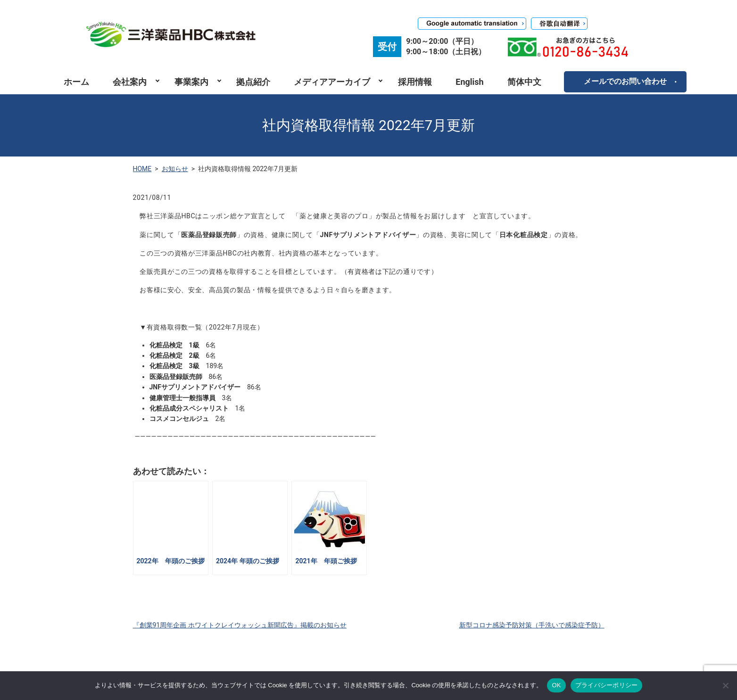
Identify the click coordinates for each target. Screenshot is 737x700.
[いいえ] (725, 685)
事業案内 (191, 82)
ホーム (76, 82)
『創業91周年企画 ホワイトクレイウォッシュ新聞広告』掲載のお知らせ (240, 625)
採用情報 (415, 82)
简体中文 (524, 82)
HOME (142, 169)
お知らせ (175, 169)
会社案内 (130, 82)
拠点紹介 (253, 82)
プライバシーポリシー (607, 685)
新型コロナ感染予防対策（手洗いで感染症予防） (532, 625)
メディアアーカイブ (332, 82)
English (469, 82)
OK (556, 685)
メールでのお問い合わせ (625, 81)
